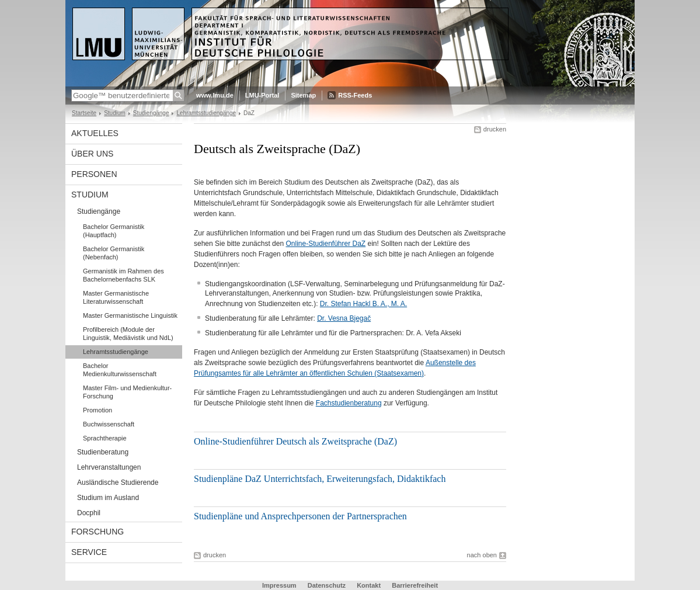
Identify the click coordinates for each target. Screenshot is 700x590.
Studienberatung (103, 452)
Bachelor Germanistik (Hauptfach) (114, 231)
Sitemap (303, 95)
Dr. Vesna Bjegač (344, 318)
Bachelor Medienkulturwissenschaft (120, 370)
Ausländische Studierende (118, 483)
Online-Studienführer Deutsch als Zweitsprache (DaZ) (295, 441)
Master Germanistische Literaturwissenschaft (116, 297)
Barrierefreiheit (415, 585)
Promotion (97, 410)
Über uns (92, 154)
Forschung (97, 532)
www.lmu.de (215, 95)
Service (89, 552)
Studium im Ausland (108, 498)
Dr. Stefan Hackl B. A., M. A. (363, 304)
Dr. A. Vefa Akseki (433, 333)
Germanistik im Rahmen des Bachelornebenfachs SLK (123, 275)
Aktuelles (95, 133)
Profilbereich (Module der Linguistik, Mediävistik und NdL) (128, 334)
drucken (495, 129)
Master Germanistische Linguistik (130, 315)
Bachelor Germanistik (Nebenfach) (114, 253)
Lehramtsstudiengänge (206, 113)
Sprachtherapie (105, 438)
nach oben (482, 555)
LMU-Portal (262, 95)
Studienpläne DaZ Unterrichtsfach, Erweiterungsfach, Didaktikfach (320, 479)
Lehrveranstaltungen (109, 467)
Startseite (84, 113)
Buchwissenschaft (109, 424)
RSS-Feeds (355, 95)
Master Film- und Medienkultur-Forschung (127, 392)
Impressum (279, 585)
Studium (115, 113)
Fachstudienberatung (349, 403)
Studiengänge (151, 113)
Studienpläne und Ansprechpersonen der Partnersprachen (300, 516)
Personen (94, 174)
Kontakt (369, 585)
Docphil (89, 513)
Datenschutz (327, 585)
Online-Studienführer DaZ (325, 244)
